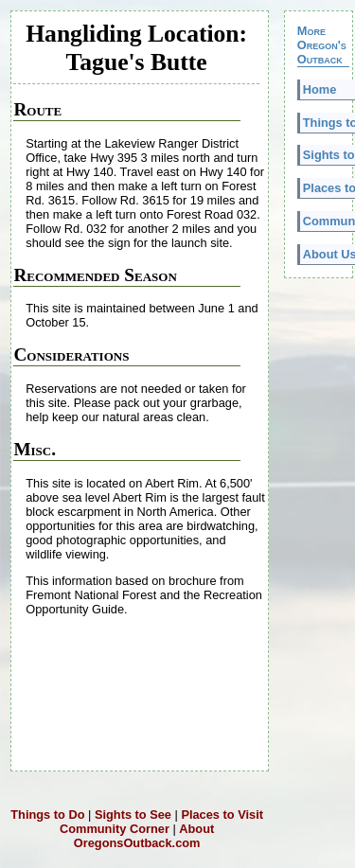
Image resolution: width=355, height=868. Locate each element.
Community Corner (115, 829)
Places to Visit (222, 815)
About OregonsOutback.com (144, 836)
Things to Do (47, 815)
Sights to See (133, 815)
